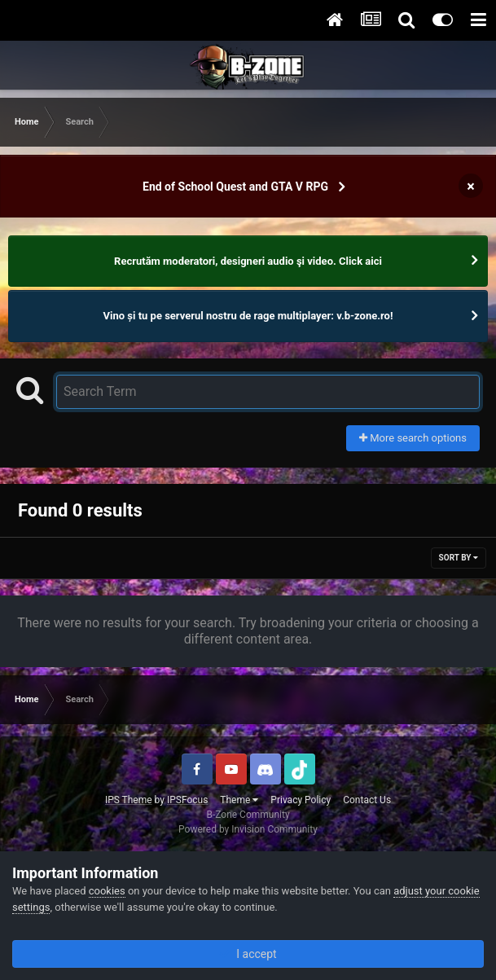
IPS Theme (129, 800)
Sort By (459, 558)
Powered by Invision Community (248, 829)
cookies (107, 891)
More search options (413, 438)
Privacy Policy (301, 800)
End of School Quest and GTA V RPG (235, 187)
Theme (239, 800)
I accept (248, 954)
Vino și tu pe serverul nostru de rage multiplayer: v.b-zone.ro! (248, 316)
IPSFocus (187, 800)
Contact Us (367, 800)
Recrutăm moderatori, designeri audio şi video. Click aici (248, 261)
